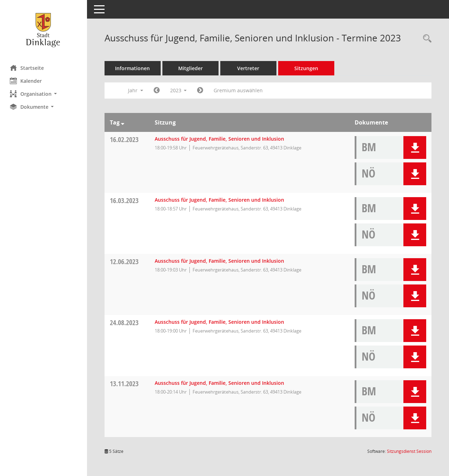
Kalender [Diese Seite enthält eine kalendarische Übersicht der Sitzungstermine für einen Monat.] (26, 81)
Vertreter (249, 68)
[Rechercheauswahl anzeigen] (425, 39)
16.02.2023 (125, 139)
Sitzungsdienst (409, 451)
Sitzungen (307, 68)
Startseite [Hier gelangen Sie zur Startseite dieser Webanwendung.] (28, 68)
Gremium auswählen (239, 90)
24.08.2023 (125, 323)
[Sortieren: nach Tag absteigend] (123, 122)
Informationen (133, 68)
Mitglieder (191, 68)
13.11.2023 (125, 384)
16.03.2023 (125, 200)
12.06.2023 (125, 262)
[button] (44, 94)
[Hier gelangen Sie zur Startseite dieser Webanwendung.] (44, 30)
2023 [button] (179, 90)
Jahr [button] (136, 90)
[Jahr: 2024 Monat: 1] (201, 90)
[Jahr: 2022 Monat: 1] (157, 90)
